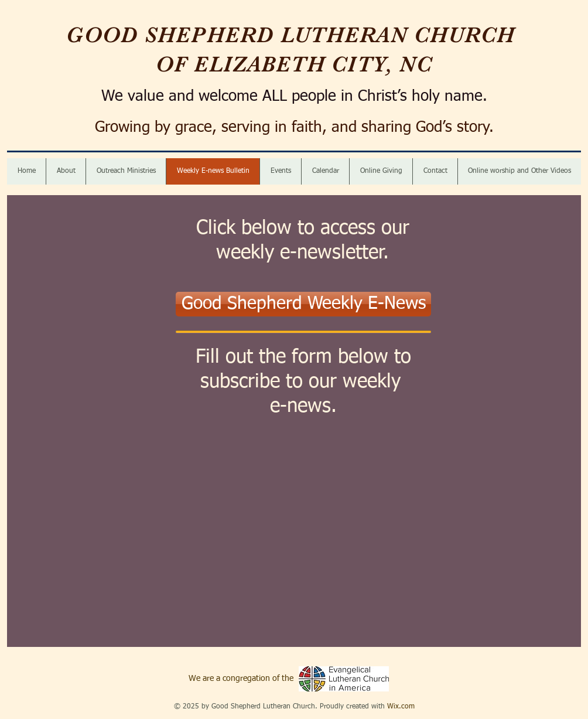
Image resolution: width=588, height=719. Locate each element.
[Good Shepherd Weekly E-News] (303, 304)
